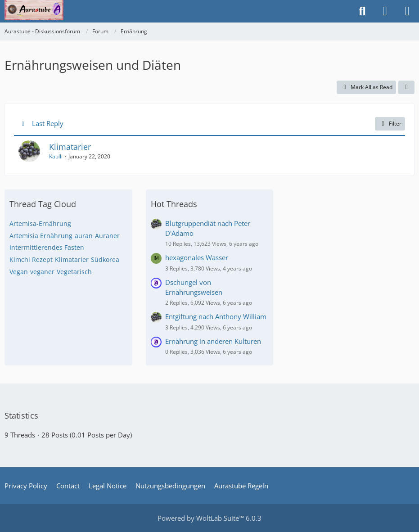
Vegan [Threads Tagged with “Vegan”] (19, 272)
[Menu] (407, 11)
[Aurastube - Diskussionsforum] (34, 9)
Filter (390, 124)
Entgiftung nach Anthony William (216, 316)
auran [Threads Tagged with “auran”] (84, 236)
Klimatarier (70, 147)
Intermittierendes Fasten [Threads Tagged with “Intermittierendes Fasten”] (47, 247)
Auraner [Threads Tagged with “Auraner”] (107, 236)
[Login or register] (385, 11)
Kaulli (56, 156)
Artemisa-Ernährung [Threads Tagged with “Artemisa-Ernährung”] (40, 223)
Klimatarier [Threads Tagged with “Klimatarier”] (72, 259)
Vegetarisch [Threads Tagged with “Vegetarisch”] (74, 272)
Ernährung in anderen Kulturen (213, 341)
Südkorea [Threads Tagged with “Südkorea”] (105, 259)
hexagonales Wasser (197, 257)
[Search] (362, 11)
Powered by (209, 518)
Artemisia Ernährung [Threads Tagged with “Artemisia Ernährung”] (41, 236)
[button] (406, 87)
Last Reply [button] (48, 123)
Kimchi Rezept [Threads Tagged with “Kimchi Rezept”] (31, 259)
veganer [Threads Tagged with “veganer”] (42, 272)
